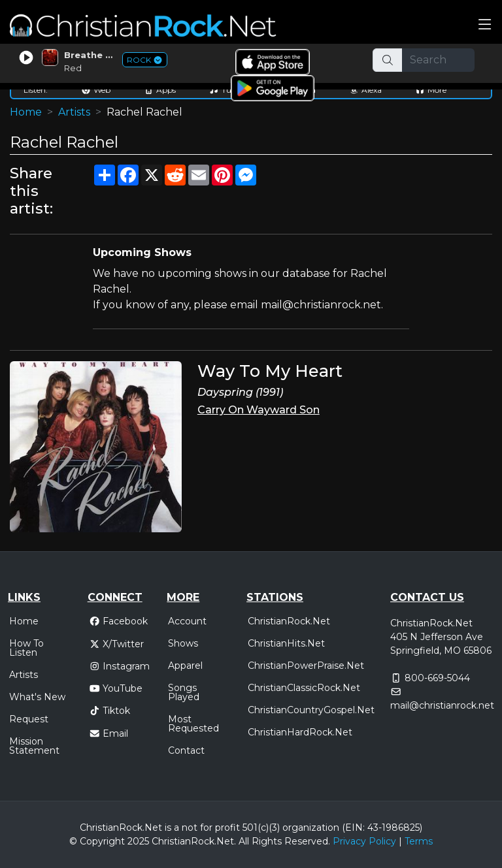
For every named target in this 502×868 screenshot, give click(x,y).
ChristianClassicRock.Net (304, 688)
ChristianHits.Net (286, 643)
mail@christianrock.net (442, 705)
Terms (419, 841)
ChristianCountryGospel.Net (311, 710)
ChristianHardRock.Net (300, 732)
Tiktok (110, 711)
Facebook (119, 621)
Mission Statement (34, 746)
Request (29, 719)
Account (187, 621)
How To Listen (26, 648)
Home (26, 112)
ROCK (145, 60)
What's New (37, 697)
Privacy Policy (364, 841)
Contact (186, 750)
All (244, 841)
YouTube (116, 688)
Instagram (120, 666)
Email (109, 733)
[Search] (439, 60)
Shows (183, 643)
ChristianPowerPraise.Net (306, 666)
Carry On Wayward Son (259, 410)
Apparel (185, 666)
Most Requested (193, 724)
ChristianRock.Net (289, 621)
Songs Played (184, 692)
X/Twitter (117, 644)
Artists (74, 112)
